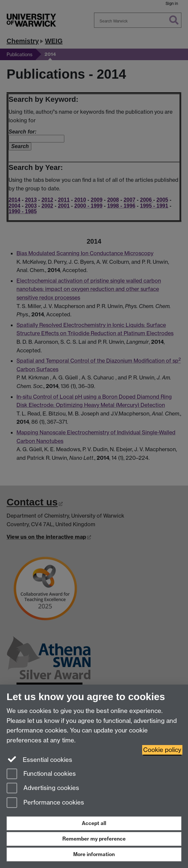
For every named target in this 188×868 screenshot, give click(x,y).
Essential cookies (39, 759)
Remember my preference (94, 839)
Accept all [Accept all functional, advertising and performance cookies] (94, 823)
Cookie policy (162, 750)
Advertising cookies (43, 789)
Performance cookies (45, 803)
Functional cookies (41, 774)
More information (94, 854)
